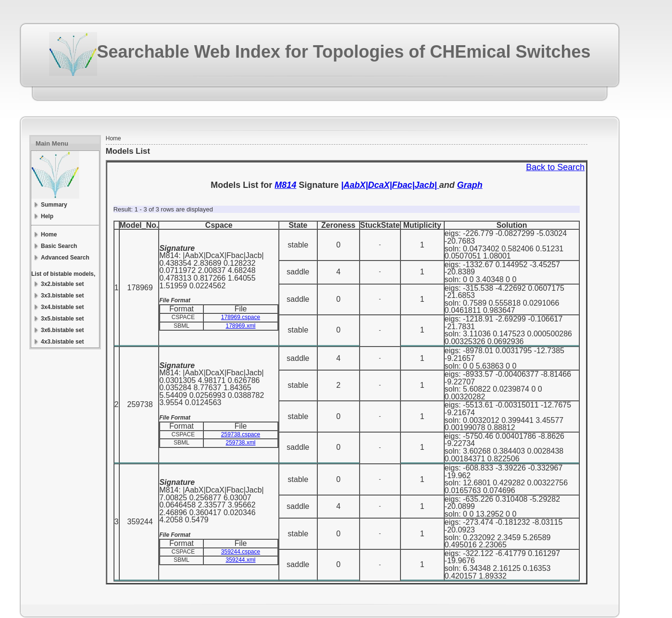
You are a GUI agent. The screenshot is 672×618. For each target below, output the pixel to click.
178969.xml (241, 326)
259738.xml (241, 443)
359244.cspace (241, 552)
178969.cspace (241, 317)
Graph (470, 185)
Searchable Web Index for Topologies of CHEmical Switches (344, 52)
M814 (285, 185)
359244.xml (241, 560)
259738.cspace (241, 434)
